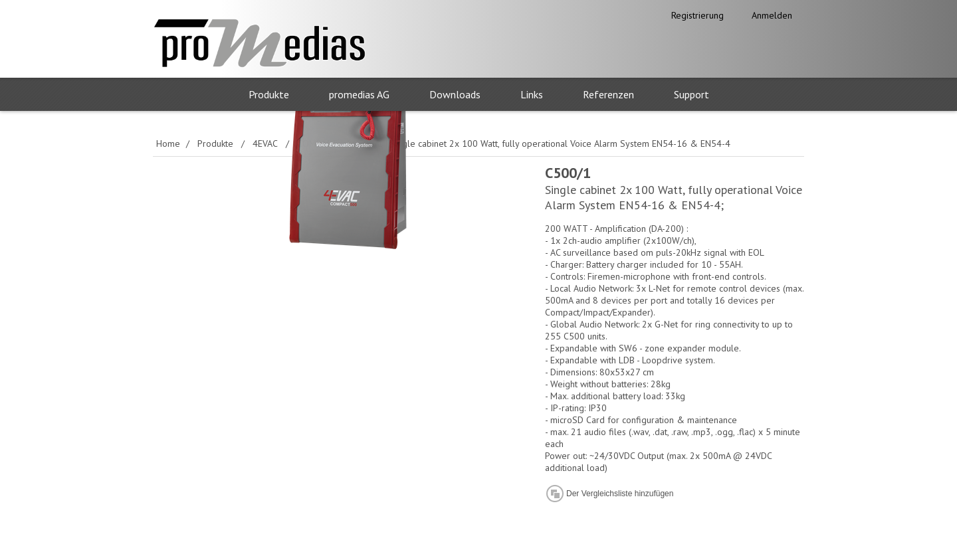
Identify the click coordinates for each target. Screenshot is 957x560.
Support (691, 94)
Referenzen (608, 94)
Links (532, 94)
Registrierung (697, 15)
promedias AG (359, 94)
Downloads (455, 94)
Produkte (269, 94)
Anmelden (772, 15)
